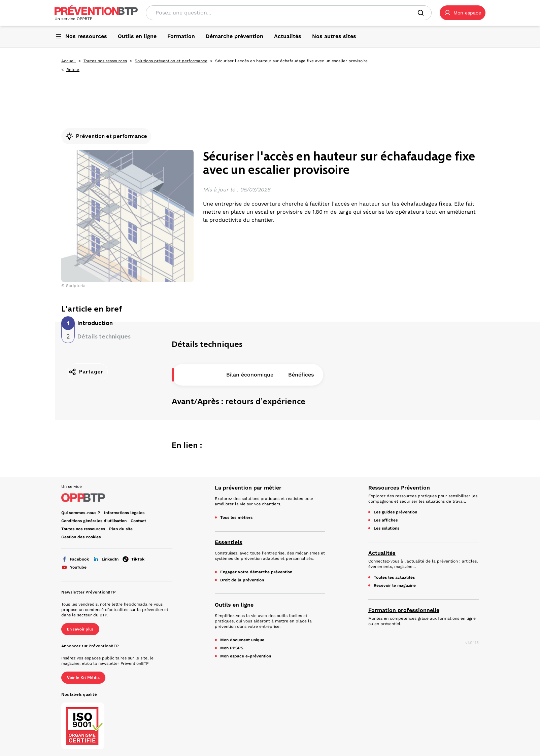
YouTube (74, 567)
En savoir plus (80, 629)
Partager (86, 372)
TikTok (133, 559)
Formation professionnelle (404, 610)
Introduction (95, 323)
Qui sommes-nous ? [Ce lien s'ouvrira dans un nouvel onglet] (81, 513)
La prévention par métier (248, 488)
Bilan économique (250, 375)
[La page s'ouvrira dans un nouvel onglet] (463, 13)
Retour (73, 70)
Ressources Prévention (399, 488)
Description (196, 375)
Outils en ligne (234, 605)
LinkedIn (106, 559)
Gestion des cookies (81, 537)
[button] (463, 13)
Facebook (75, 559)
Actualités (382, 553)
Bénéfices (301, 375)
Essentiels (229, 542)
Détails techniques (104, 336)
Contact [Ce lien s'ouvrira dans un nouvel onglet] (138, 521)
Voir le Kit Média (83, 678)
